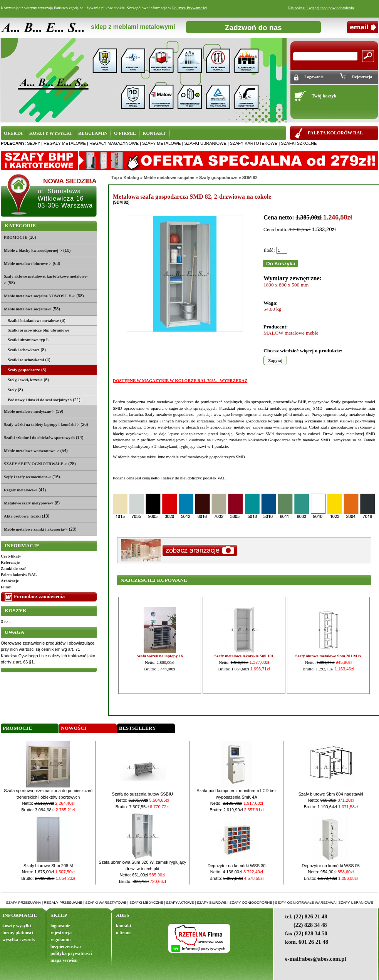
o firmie (124, 933)
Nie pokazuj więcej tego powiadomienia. (321, 8)
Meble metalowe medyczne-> (29, 411)
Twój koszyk (324, 96)
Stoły (12, 390)
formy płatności (18, 933)
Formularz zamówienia (39, 596)
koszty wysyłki (17, 926)
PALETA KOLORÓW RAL (335, 133)
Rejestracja (362, 77)
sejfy (34, 143)
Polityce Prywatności (189, 8)
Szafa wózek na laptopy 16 (159, 656)
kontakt (124, 926)
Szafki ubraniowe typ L (28, 340)
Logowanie (314, 77)
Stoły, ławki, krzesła (25, 380)
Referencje (10, 562)
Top (115, 178)
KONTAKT (154, 133)
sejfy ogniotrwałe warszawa (305, 903)
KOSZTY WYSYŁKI (50, 133)
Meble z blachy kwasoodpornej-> (33, 250)
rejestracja (61, 933)
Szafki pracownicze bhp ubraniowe (39, 330)
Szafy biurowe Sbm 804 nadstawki (331, 794)
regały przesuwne (63, 903)
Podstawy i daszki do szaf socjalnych (40, 400)
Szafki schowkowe (24, 350)
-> (28, 309)
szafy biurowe (212, 903)
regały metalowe (65, 143)
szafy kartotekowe (254, 143)
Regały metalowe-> (21, 490)
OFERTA (13, 133)
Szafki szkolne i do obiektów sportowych (39, 438)
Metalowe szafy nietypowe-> (29, 503)
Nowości (74, 728)
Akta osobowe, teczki (22, 516)
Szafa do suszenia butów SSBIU (143, 794)
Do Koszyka (281, 264)
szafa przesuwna (24, 903)
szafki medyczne (146, 903)
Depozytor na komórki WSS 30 (236, 866)
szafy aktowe (180, 903)
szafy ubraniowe (356, 903)
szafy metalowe (161, 143)
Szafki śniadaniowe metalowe (33, 321)
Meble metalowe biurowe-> (28, 264)
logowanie (60, 926)
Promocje (17, 728)
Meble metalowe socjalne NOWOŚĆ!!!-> (39, 296)
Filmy (6, 587)
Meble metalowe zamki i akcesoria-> (36, 529)
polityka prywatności (71, 953)
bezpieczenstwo (66, 946)
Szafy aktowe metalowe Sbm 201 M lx (329, 656)
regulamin (60, 940)
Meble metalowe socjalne (169, 178)
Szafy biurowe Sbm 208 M (48, 866)
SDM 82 (250, 178)
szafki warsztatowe (106, 903)
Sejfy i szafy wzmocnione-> (28, 477)
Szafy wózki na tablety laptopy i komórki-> (42, 425)
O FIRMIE (125, 133)
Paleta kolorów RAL (19, 575)
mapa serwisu (64, 960)
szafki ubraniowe (205, 143)
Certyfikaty (11, 556)
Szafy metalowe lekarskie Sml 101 (244, 656)
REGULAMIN (93, 133)
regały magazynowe (114, 143)
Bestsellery (138, 728)
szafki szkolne (299, 143)
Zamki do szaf (13, 569)
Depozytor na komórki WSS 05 (331, 866)
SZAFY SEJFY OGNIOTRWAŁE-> (35, 464)
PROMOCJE (16, 237)
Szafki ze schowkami (26, 360)
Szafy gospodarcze (218, 178)
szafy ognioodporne (251, 903)
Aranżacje (10, 581)
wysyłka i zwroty (19, 940)
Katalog (131, 178)
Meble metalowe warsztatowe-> (31, 451)
